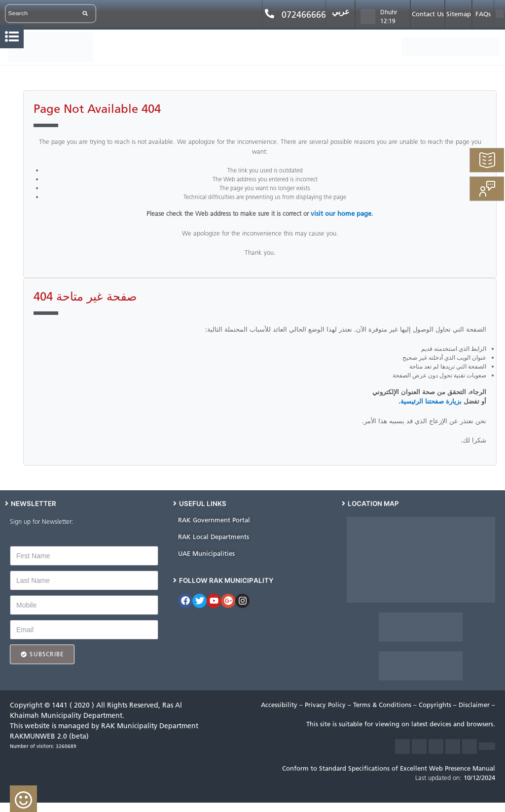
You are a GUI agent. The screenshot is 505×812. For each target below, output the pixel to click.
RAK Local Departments (214, 537)
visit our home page (341, 214)
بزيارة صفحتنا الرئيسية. (430, 401)
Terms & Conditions (383, 705)
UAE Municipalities (206, 554)
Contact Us (428, 14)
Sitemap (459, 14)
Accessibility (280, 705)
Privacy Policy (326, 705)
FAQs (483, 14)
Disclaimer (475, 705)
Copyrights (436, 705)
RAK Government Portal (214, 520)
